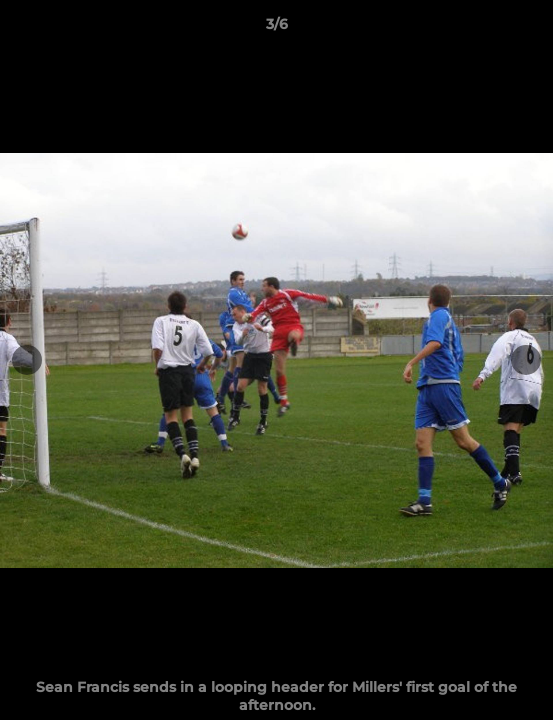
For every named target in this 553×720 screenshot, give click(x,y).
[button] (529, 29)
